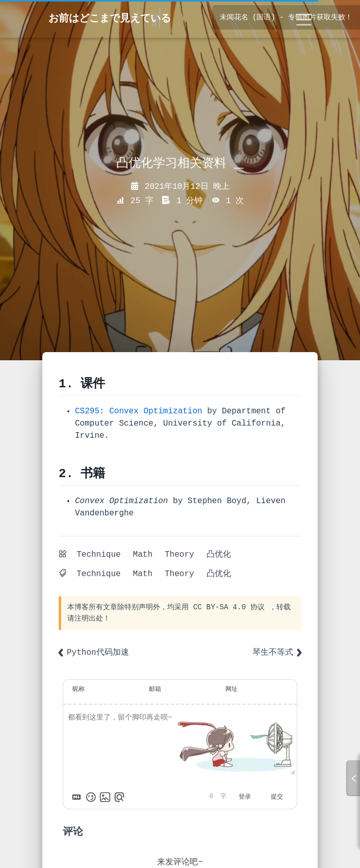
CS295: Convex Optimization (139, 411)
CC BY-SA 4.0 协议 (229, 607)
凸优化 (219, 555)
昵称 (79, 689)
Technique (98, 555)
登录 (245, 797)
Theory (179, 555)
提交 (277, 797)
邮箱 (155, 689)
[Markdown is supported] (76, 797)
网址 (232, 689)
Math (143, 555)
